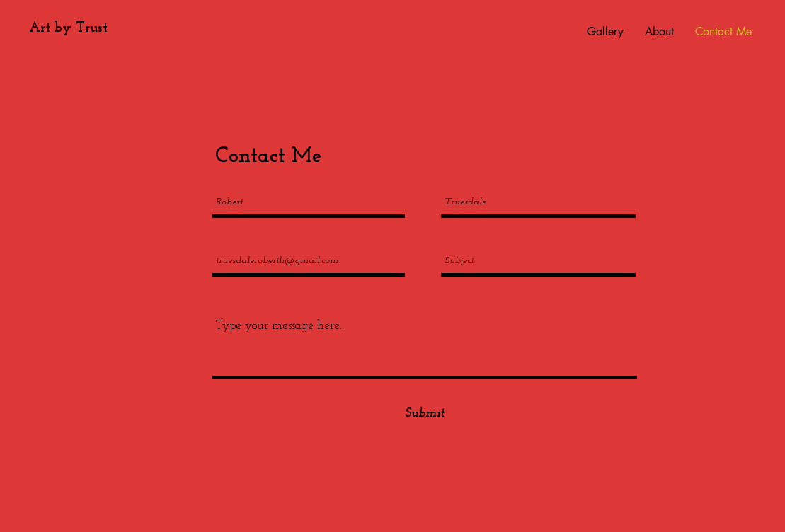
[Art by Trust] (68, 28)
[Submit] (425, 414)
